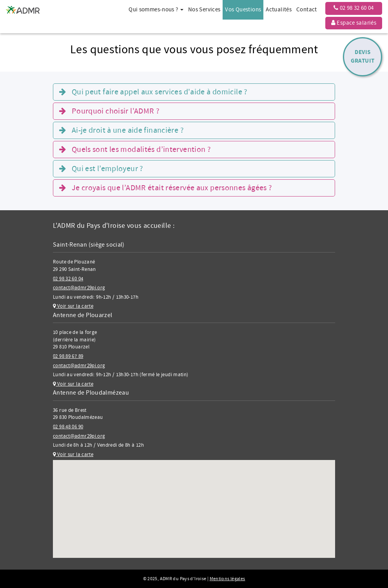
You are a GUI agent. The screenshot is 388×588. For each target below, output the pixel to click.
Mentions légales (228, 579)
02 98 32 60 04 (354, 8)
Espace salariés (354, 23)
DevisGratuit (363, 57)
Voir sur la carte (73, 306)
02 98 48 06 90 (68, 427)
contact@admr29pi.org (79, 288)
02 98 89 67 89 (68, 356)
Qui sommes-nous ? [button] (156, 10)
